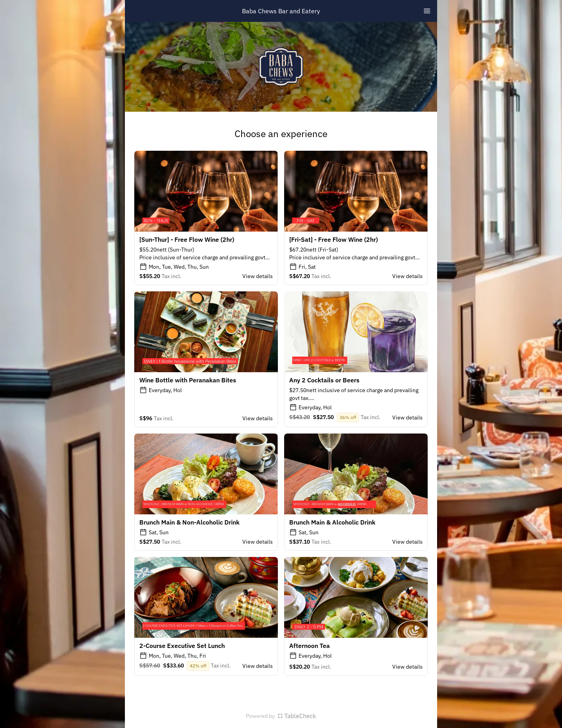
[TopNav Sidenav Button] (427, 11)
